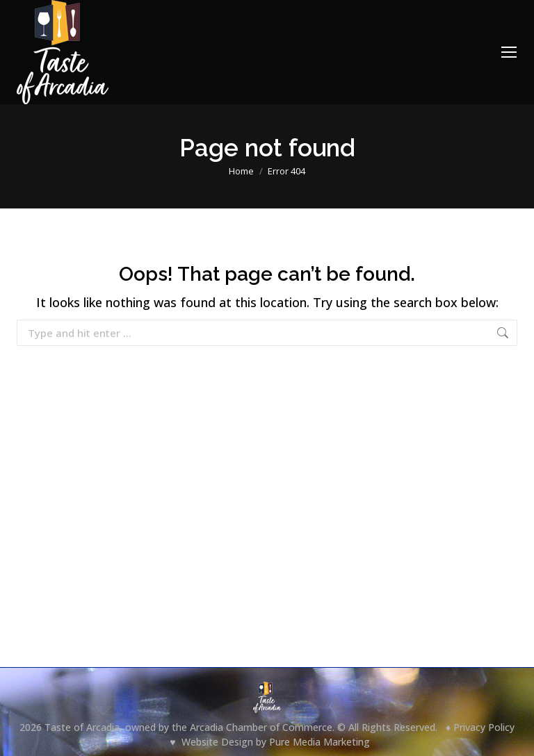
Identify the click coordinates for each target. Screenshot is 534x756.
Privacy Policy (484, 727)
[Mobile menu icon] (509, 52)
